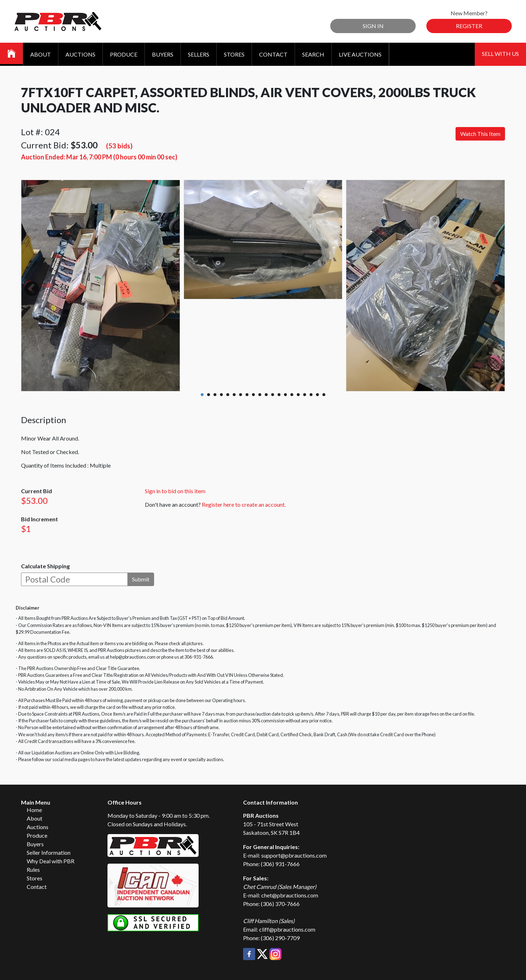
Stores (234, 54)
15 (292, 395)
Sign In (373, 26)
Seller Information (49, 852)
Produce (124, 54)
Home (34, 810)
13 (279, 395)
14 (285, 395)
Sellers (199, 54)
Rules (33, 870)
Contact (273, 54)
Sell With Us (500, 54)
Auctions (80, 54)
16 (298, 395)
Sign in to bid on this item (175, 491)
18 (311, 395)
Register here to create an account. (244, 504)
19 (317, 395)
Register (469, 26)
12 (273, 395)
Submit (141, 579)
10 (260, 395)
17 (305, 395)
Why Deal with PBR (51, 861)
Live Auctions (360, 54)
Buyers (163, 54)
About (41, 54)
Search (313, 54)
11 (266, 395)
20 (324, 395)
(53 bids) (119, 146)
